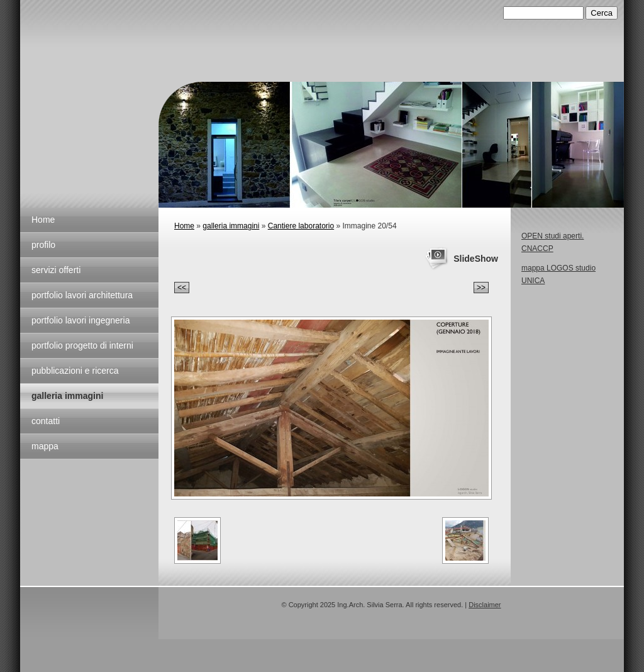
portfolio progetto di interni (82, 345)
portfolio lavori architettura (82, 295)
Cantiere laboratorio (301, 226)
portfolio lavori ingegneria (80, 320)
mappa (45, 446)
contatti (46, 421)
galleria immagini (67, 396)
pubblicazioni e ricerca (75, 371)
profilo (43, 245)
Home (43, 220)
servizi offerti (56, 270)
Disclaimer (485, 605)
